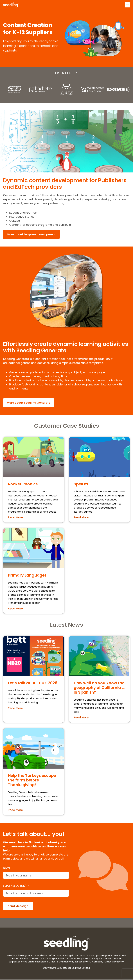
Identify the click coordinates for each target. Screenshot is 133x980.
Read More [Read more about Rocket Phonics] (15, 518)
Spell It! (81, 484)
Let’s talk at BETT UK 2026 (33, 683)
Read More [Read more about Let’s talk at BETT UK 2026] (15, 709)
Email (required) (15, 886)
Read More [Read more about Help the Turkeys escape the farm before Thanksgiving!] (15, 810)
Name (7, 868)
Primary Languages (27, 576)
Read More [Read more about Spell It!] (81, 518)
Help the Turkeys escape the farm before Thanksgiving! (32, 780)
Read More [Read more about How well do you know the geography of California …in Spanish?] (81, 718)
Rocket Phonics (23, 484)
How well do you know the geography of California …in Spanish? (99, 688)
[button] (127, 5)
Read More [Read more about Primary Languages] (15, 609)
